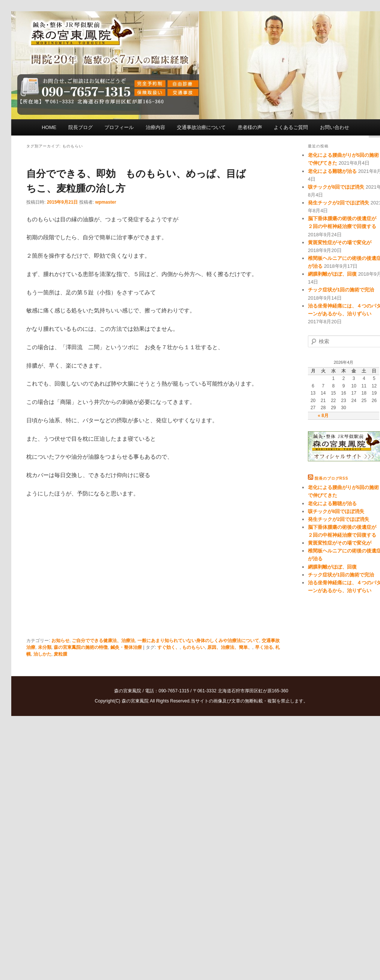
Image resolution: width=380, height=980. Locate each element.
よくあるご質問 (291, 127)
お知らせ (60, 641)
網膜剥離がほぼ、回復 (332, 274)
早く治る (264, 647)
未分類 (45, 647)
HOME (49, 127)
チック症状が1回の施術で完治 (341, 290)
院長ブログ (81, 127)
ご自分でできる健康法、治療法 (103, 641)
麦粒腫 (60, 654)
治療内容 (155, 127)
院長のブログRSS (332, 478)
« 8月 (323, 416)
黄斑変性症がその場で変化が (340, 242)
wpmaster (106, 202)
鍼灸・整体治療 (126, 647)
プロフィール (119, 127)
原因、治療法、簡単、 (230, 647)
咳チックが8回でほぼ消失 (336, 187)
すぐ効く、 (169, 647)
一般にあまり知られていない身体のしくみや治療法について (198, 641)
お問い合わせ (335, 127)
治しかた (42, 654)
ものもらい (193, 647)
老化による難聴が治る (332, 171)
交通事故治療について (201, 127)
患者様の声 (250, 127)
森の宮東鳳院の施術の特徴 (81, 647)
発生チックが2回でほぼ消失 (339, 203)
